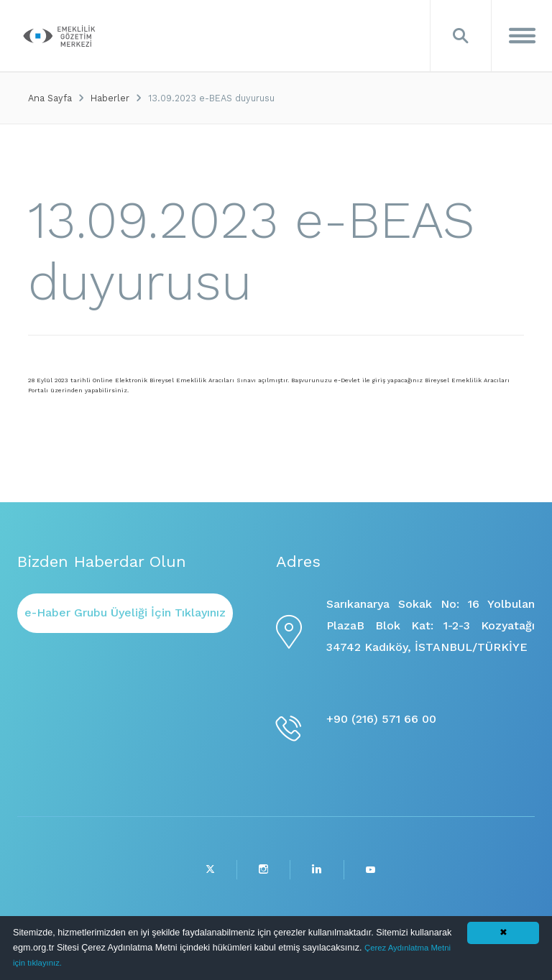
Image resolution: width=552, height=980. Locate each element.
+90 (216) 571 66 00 (381, 719)
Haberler (110, 98)
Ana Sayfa (50, 98)
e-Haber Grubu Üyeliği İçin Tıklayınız (125, 612)
